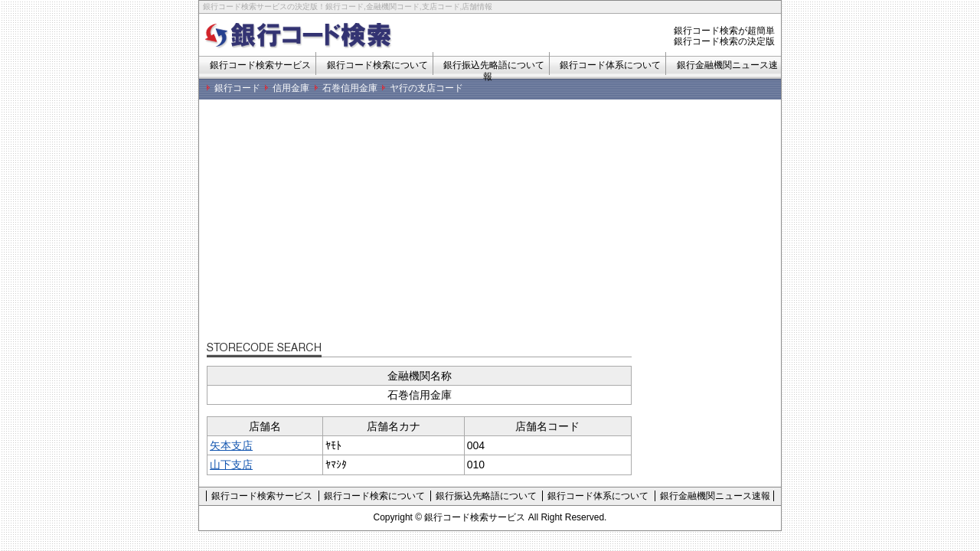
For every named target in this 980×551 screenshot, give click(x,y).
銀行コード (237, 88)
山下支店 (231, 465)
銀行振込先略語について (486, 496)
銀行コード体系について (610, 65)
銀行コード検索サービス (260, 65)
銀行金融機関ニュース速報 (715, 496)
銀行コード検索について (377, 65)
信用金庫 (291, 88)
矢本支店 (231, 445)
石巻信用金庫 (350, 88)
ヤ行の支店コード (426, 88)
